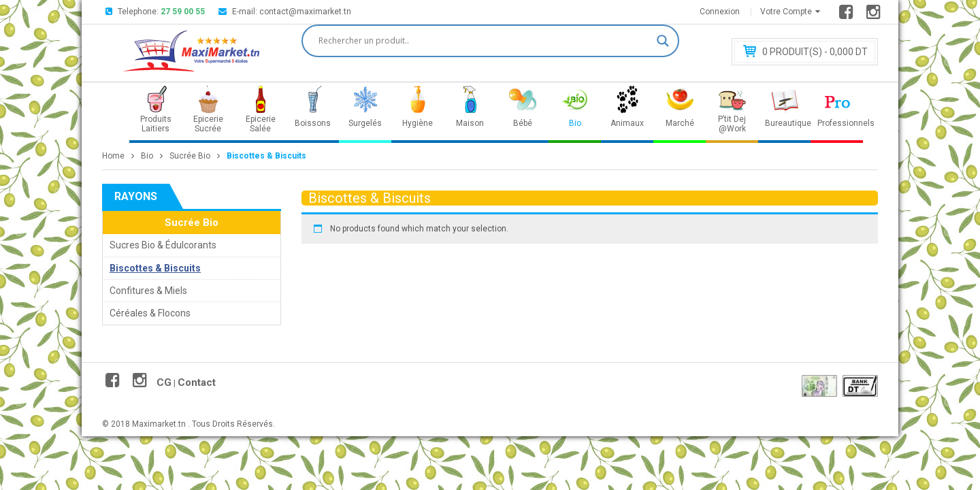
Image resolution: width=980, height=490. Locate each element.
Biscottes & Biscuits (155, 268)
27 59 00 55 (183, 12)
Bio (147, 156)
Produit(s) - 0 (815, 52)
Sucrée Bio (190, 156)
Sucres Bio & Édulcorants (163, 245)
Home (113, 156)
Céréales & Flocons (150, 313)
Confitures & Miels (148, 291)
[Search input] (484, 41)
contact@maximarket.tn (305, 12)
